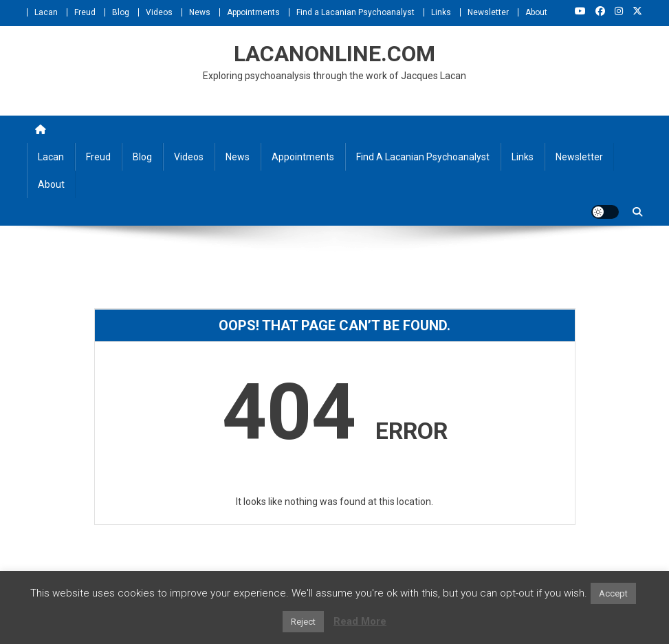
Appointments (253, 12)
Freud (85, 12)
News (200, 12)
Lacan (46, 12)
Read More (360, 621)
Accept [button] (613, 593)
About (536, 12)
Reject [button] (303, 622)
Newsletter (488, 12)
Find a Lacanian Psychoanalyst (355, 12)
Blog (121, 12)
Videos (159, 12)
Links (441, 12)
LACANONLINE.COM (334, 54)
